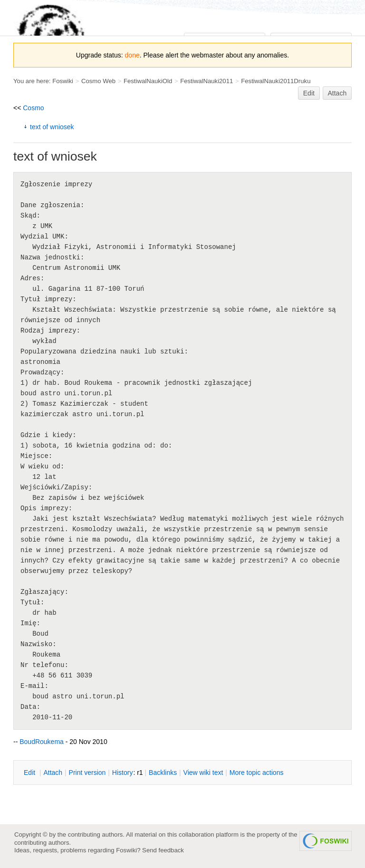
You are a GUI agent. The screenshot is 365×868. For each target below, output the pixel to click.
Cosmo (33, 108)
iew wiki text (203, 773)
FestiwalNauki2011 (207, 81)
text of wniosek (52, 127)
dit (30, 773)
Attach (337, 93)
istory (123, 773)
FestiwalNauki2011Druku (276, 81)
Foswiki (63, 81)
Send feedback (163, 850)
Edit (309, 93)
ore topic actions (257, 773)
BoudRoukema (42, 742)
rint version (87, 773)
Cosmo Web (98, 81)
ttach (53, 773)
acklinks (163, 773)
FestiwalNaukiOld (148, 81)
